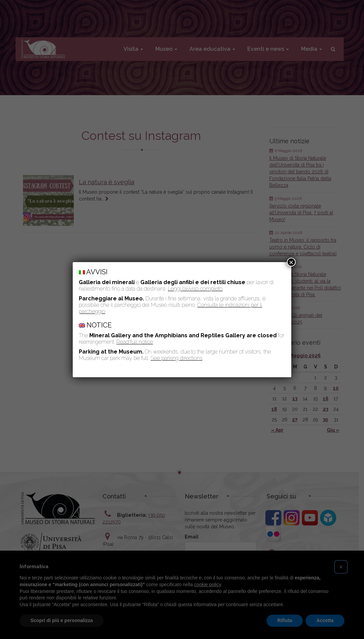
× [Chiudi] (291, 262)
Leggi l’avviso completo (195, 289)
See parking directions (176, 358)
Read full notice (135, 342)
